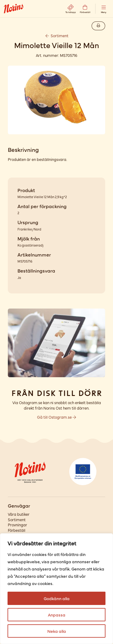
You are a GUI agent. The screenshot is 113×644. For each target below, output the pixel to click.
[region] (56, 589)
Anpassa (57, 615)
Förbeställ (17, 530)
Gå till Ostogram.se (56, 417)
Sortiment (57, 36)
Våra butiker (19, 514)
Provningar (17, 525)
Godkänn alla (57, 598)
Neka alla (57, 631)
